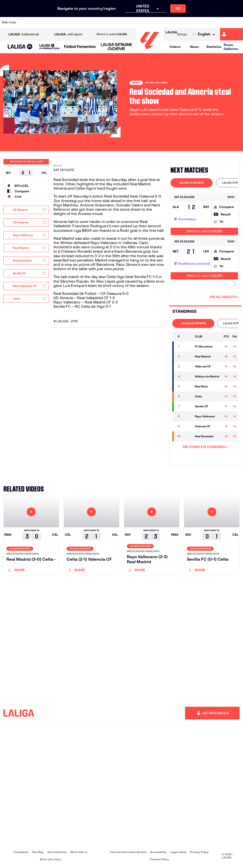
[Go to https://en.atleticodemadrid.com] (35, 22)
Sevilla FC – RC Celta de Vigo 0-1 (82, 307)
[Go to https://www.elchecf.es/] (69, 22)
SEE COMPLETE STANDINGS (205, 447)
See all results (224, 297)
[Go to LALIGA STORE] (188, 34)
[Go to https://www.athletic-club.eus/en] (24, 22)
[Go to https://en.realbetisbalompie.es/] (170, 22)
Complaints (21, 852)
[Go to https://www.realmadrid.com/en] (182, 22)
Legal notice (178, 852)
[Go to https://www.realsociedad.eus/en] (204, 22)
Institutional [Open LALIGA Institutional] (24, 34)
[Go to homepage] (150, 51)
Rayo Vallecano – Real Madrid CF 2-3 (86, 302)
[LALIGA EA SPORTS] (20, 47)
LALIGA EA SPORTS (192, 183)
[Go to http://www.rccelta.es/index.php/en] (137, 22)
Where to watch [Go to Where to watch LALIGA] (112, 34)
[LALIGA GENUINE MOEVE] (116, 47)
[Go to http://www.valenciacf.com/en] (227, 22)
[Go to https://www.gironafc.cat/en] (103, 22)
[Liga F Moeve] (80, 47)
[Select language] (205, 34)
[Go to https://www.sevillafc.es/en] (215, 22)
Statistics (214, 47)
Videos (175, 47)
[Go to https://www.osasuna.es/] (47, 22)
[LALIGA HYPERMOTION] (50, 47)
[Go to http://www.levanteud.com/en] (114, 22)
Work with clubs (50, 859)
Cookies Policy (159, 859)
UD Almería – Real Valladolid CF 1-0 (84, 298)
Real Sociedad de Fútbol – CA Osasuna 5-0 (91, 294)
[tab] (192, 183)
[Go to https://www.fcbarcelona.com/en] (80, 22)
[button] (20, 47)
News (194, 47)
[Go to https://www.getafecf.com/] (92, 22)
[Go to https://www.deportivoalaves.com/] (58, 22)
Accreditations (57, 852)
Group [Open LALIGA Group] (176, 34)
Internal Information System (128, 852)
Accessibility (158, 852)
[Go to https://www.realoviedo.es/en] (193, 22)
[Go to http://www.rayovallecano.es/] (125, 22)
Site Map (38, 852)
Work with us (79, 852)
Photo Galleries (231, 47)
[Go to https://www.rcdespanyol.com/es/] (148, 22)
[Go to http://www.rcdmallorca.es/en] (159, 22)
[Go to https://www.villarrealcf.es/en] (238, 22)
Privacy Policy (199, 852)
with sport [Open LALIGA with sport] (68, 34)
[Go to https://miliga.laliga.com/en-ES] (232, 34)
